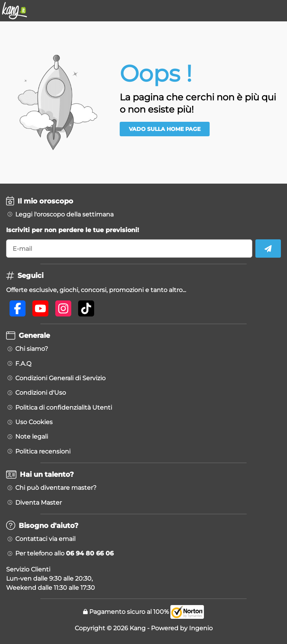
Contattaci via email (45, 539)
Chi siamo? (32, 349)
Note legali (32, 437)
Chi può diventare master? (56, 488)
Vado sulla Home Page (165, 129)
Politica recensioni (43, 452)
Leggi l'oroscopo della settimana (64, 215)
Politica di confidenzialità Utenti (64, 408)
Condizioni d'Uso (41, 393)
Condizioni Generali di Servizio (60, 378)
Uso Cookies (34, 422)
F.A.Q (23, 364)
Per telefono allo (64, 554)
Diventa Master (38, 503)
